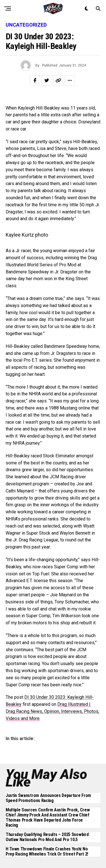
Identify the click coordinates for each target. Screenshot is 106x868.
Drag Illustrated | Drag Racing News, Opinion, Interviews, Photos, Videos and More (52, 711)
